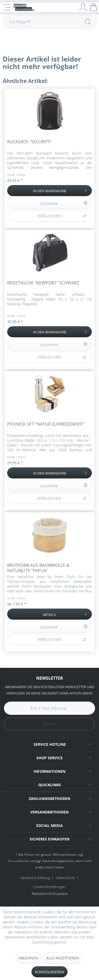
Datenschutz (65, 878)
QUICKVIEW (64, 203)
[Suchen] (88, 22)
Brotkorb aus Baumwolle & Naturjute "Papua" (38, 568)
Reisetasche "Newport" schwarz (43, 283)
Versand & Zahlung (35, 878)
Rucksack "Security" (29, 142)
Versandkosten (19, 861)
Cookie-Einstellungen (49, 887)
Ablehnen (28, 958)
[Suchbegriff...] (49, 22)
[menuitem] (37, 878)
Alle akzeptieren (63, 958)
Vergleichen (62, 216)
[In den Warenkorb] (49, 191)
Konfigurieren (49, 972)
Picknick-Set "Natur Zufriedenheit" (46, 424)
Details (65, 613)
